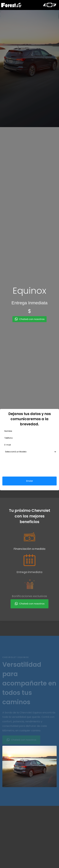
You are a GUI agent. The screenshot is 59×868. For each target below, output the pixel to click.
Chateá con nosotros (29, 604)
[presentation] (26, 466)
